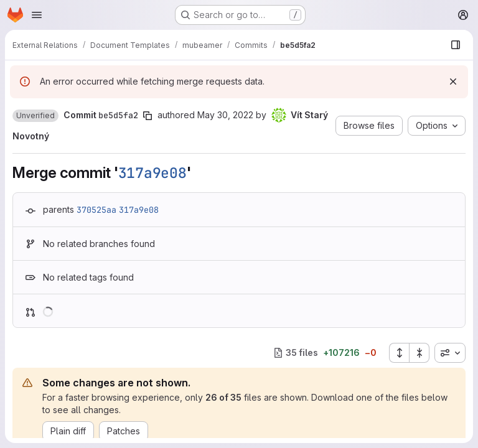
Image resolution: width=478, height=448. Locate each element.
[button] (35, 116)
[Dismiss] (453, 82)
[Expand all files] (399, 353)
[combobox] (450, 353)
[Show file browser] (456, 45)
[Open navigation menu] (37, 15)
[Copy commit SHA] (148, 116)
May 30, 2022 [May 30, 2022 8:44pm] (225, 115)
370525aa (96, 210)
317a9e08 (152, 173)
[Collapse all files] (419, 353)
